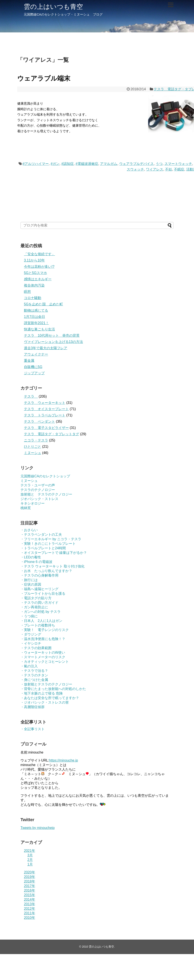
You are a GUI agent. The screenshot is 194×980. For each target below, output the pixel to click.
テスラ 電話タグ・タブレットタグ (52, 434)
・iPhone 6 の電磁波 (36, 562)
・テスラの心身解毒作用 (39, 575)
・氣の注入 (29, 666)
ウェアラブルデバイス (136, 164)
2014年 (30, 900)
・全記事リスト (33, 729)
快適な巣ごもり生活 (39, 329)
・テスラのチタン (34, 675)
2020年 (30, 872)
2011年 (30, 913)
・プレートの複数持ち (38, 625)
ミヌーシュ (33, 453)
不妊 (169, 169)
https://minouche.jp (63, 760)
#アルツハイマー (36, 164)
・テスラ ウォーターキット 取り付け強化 (52, 566)
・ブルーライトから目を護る (43, 594)
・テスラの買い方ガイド (39, 603)
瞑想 (27, 292)
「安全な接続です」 (39, 254)
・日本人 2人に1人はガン (41, 621)
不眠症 (179, 169)
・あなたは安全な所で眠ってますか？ (50, 698)
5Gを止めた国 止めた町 (43, 304)
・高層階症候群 (33, 707)
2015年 (30, 895)
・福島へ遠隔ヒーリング (39, 589)
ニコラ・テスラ (36, 440)
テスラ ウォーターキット (45, 403)
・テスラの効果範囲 (36, 648)
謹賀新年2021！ (36, 323)
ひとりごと (33, 447)
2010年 (30, 918)
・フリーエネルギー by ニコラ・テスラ (51, 539)
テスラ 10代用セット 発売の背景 (52, 335)
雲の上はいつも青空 (53, 7)
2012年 (30, 909)
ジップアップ (34, 373)
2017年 (30, 886)
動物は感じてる (36, 310)
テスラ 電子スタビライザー (46, 428)
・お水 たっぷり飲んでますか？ (46, 571)
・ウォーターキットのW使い (43, 653)
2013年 (30, 904)
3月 (30, 855)
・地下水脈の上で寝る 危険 (42, 693)
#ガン (55, 164)
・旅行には (29, 580)
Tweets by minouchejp (38, 828)
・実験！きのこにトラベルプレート (48, 544)
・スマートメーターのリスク (43, 657)
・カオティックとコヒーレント (45, 662)
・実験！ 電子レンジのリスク (45, 630)
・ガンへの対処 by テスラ (41, 612)
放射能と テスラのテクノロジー (46, 494)
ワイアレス (155, 169)
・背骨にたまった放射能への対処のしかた (53, 689)
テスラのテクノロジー (38, 490)
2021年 (30, 851)
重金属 (29, 361)
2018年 (30, 881)
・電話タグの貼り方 (36, 598)
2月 (30, 860)
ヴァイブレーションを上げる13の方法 (53, 342)
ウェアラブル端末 (44, 78)
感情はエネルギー (38, 279)
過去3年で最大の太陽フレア (46, 348)
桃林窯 (26, 508)
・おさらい (29, 530)
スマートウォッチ (178, 164)
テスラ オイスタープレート (46, 409)
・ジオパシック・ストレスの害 (45, 702)
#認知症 (68, 164)
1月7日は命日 (34, 317)
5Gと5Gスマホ (35, 273)
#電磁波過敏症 (87, 164)
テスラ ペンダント (39, 421)
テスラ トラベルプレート (45, 415)
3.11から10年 (34, 260)
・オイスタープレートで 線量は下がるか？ (54, 553)
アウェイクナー (36, 354)
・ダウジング (31, 634)
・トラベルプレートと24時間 (43, 548)
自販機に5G (33, 367)
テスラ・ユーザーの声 (38, 485)
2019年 (30, 877)
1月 (30, 864)
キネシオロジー (33, 503)
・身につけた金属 (34, 680)
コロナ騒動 (33, 298)
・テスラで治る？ (34, 671)
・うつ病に (29, 616)
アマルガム (109, 164)
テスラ (31, 396)
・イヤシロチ (31, 643)
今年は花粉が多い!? (39, 267)
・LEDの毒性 (31, 557)
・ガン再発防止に (34, 607)
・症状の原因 (31, 584)
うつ (159, 164)
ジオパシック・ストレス (39, 499)
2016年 (30, 890)
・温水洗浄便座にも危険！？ (43, 639)
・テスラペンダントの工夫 (41, 535)
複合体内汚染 (34, 285)
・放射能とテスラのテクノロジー (46, 684)
